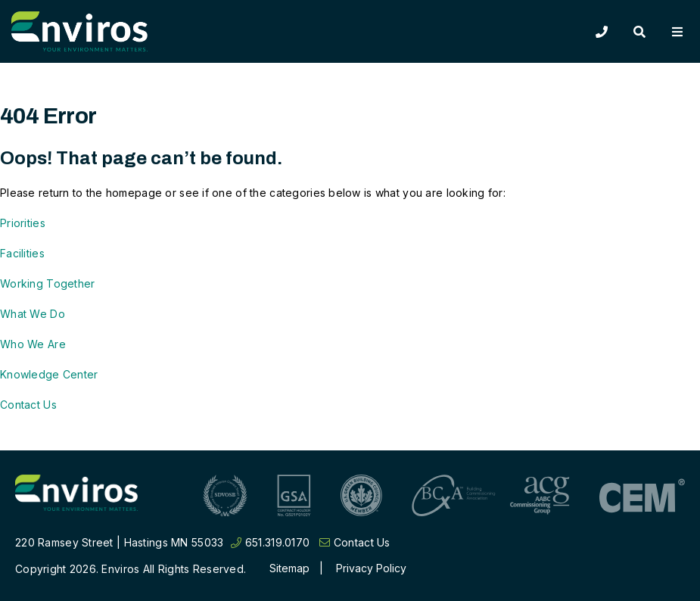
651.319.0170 (270, 542)
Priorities (23, 223)
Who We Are (33, 344)
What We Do (33, 314)
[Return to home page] (76, 495)
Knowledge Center (49, 374)
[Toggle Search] (639, 32)
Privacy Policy (371, 568)
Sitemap (289, 568)
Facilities (22, 253)
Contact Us (28, 405)
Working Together (47, 283)
